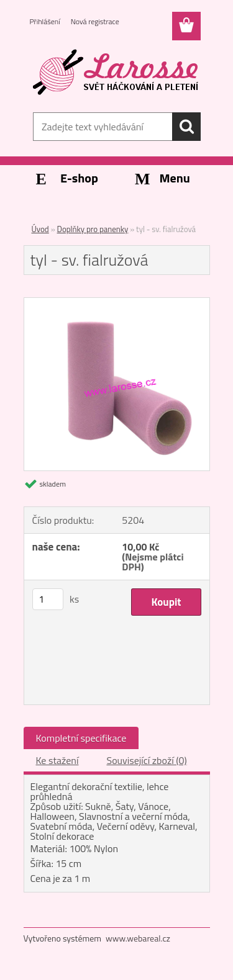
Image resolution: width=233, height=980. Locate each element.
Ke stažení (57, 760)
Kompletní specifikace (81, 738)
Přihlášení (45, 21)
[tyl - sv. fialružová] (117, 303)
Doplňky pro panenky (93, 229)
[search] (186, 127)
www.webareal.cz (138, 938)
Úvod (40, 229)
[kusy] (48, 599)
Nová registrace (95, 21)
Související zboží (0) (146, 760)
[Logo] (116, 73)
